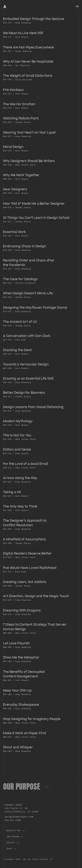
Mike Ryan (21, 340)
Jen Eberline (22, 65)
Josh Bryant (22, 510)
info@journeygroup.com (19, 817)
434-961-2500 (13, 820)
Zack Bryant (22, 37)
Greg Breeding (23, 23)
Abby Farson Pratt (25, 165)
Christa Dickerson (25, 283)
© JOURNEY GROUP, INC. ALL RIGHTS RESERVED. (27, 859)
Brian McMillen (24, 51)
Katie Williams (24, 79)
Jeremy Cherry (23, 122)
